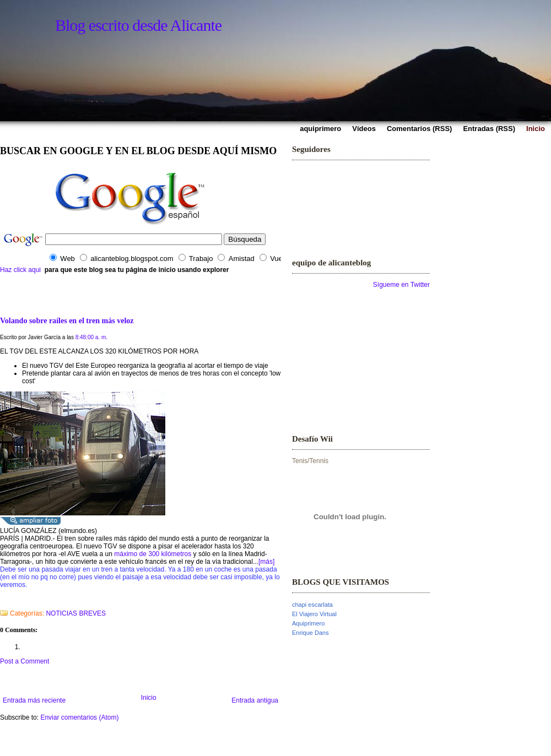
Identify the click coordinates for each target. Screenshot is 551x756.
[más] (266, 562)
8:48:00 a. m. (91, 337)
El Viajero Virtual (314, 614)
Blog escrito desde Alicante (138, 25)
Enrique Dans (310, 633)
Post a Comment (25, 661)
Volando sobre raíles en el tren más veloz (67, 320)
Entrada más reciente (34, 700)
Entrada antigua (255, 700)
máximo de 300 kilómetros (153, 554)
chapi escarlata (312, 605)
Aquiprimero (308, 623)
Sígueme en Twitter (401, 285)
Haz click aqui (20, 270)
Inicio (149, 698)
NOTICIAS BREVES (76, 613)
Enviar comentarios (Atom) (79, 717)
